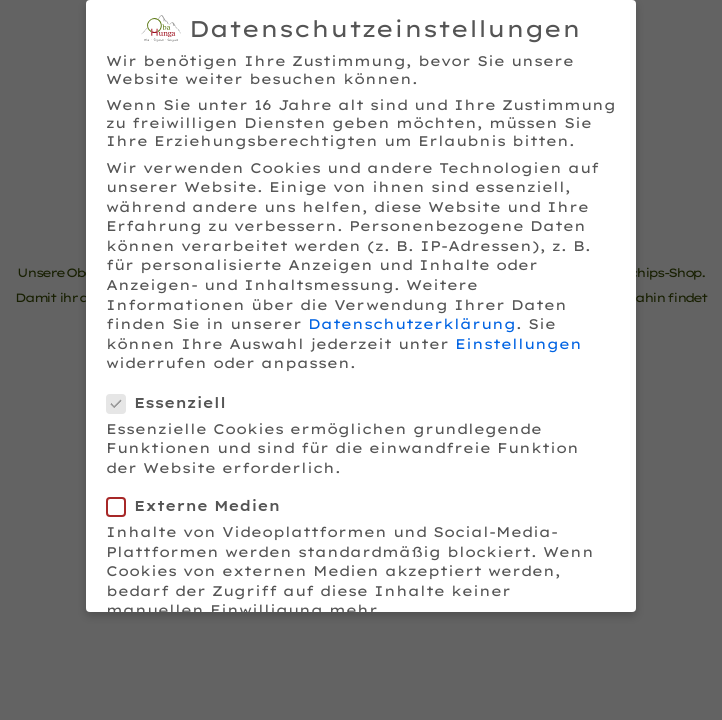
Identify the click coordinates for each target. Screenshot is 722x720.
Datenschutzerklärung (412, 321)
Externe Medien (199, 503)
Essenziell (172, 399)
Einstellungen (518, 340)
